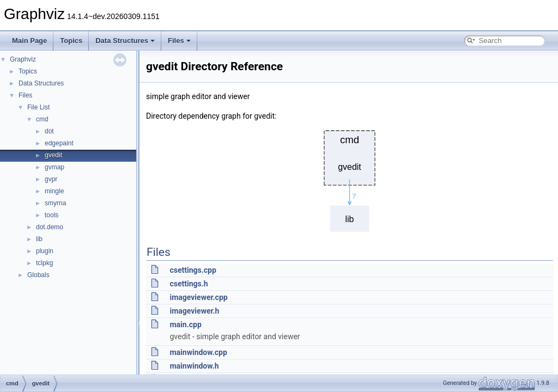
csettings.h (189, 284)
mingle (54, 191)
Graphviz (23, 59)
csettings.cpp (193, 270)
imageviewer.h (194, 311)
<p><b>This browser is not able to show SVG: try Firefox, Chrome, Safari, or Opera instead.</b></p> (350, 178)
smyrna (55, 203)
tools (51, 215)
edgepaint (59, 143)
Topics (71, 41)
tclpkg (44, 263)
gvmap (54, 167)
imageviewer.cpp (198, 297)
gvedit (53, 155)
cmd (42, 119)
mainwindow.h (194, 366)
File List (38, 107)
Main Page (29, 41)
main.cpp (185, 324)
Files (179, 41)
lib (39, 239)
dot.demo (50, 227)
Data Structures (125, 41)
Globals (38, 275)
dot (49, 131)
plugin (45, 251)
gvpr (51, 179)
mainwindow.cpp (198, 352)
